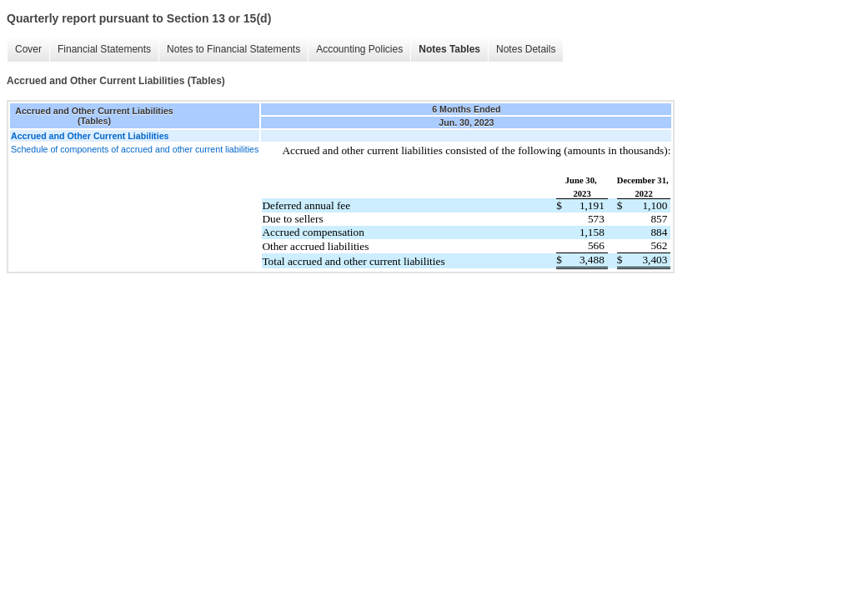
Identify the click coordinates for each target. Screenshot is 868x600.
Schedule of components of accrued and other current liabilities (135, 149)
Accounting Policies (359, 49)
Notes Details (526, 49)
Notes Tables (449, 49)
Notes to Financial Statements (233, 49)
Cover (28, 49)
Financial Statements (104, 49)
